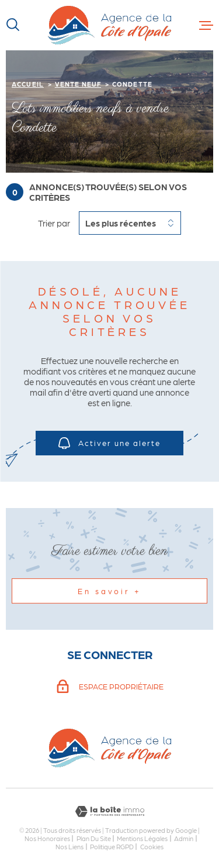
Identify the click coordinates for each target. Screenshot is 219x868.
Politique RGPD (112, 846)
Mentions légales (142, 838)
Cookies (152, 847)
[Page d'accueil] (109, 25)
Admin (184, 838)
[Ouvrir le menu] (206, 25)
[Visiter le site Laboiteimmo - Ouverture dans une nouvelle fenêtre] (109, 812)
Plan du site (94, 838)
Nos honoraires (47, 838)
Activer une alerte (109, 443)
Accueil (28, 84)
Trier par (54, 223)
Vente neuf (78, 84)
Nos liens (69, 846)
